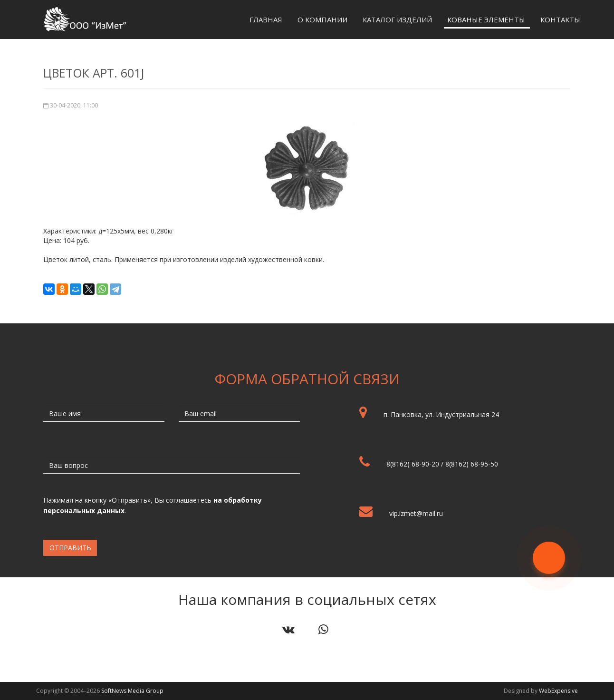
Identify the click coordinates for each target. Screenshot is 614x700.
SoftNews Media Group (132, 691)
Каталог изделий (397, 19)
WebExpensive (558, 691)
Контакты (560, 19)
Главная (266, 19)
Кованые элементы (486, 19)
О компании (322, 19)
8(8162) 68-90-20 (413, 464)
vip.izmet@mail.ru (416, 513)
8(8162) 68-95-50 (472, 464)
